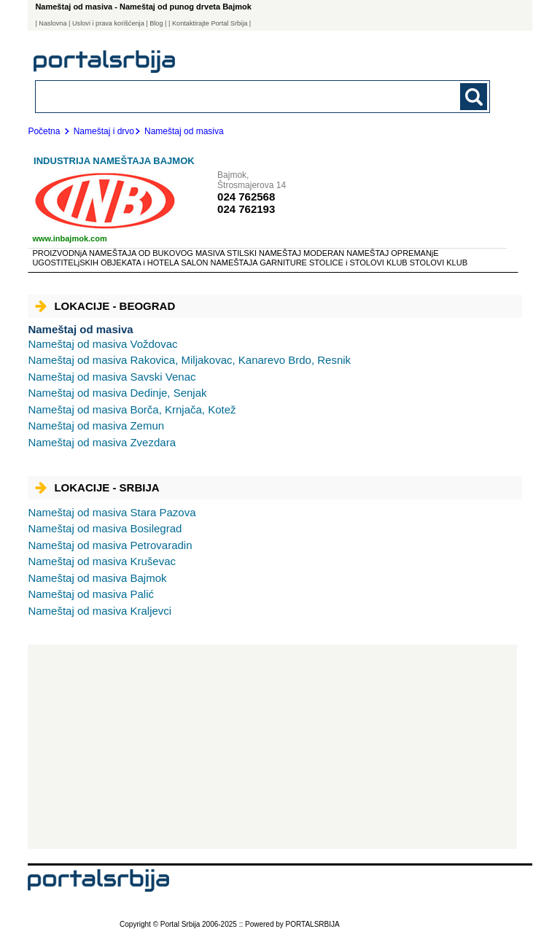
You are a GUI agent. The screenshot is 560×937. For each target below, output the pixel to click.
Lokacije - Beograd (105, 306)
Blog (156, 23)
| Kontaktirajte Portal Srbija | (210, 23)
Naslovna (52, 23)
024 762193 (246, 209)
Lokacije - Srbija (97, 487)
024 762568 (246, 197)
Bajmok (97, 578)
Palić (91, 594)
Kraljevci (100, 611)
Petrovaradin (110, 545)
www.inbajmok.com (69, 238)
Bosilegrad (105, 528)
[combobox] (219, 96)
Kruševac (102, 561)
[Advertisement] (272, 747)
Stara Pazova (112, 512)
